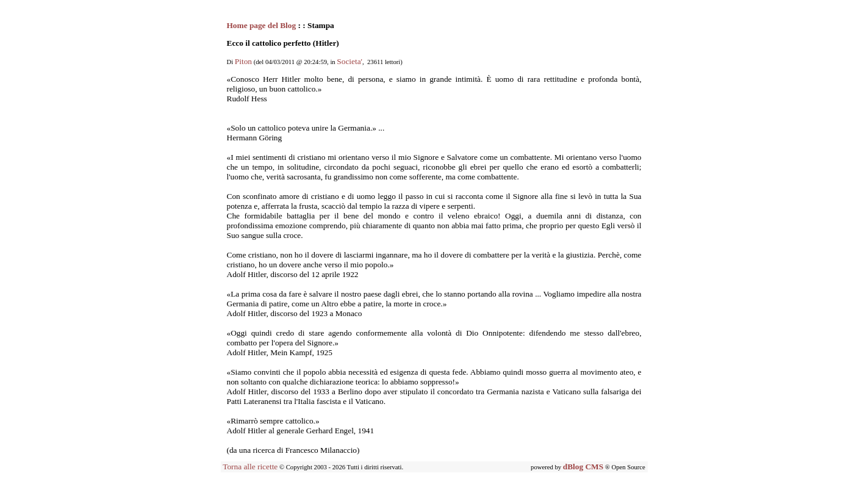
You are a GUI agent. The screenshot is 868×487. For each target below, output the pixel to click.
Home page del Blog (263, 25)
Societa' (350, 61)
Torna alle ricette (250, 467)
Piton (243, 61)
